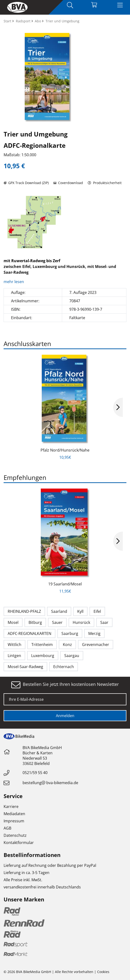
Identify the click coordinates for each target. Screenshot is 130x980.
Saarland (59, 611)
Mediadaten (14, 814)
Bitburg (35, 622)
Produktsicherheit (105, 183)
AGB (7, 828)
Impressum (14, 821)
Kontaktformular (19, 843)
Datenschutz (15, 835)
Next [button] (118, 407)
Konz (67, 645)
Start (8, 21)
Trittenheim (42, 645)
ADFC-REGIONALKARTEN (30, 633)
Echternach (64, 667)
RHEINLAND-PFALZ (24, 611)
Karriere (11, 806)
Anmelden (65, 716)
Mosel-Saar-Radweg (25, 667)
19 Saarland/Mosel (65, 584)
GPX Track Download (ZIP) (26, 183)
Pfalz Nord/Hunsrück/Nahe (65, 450)
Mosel (13, 622)
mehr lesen (14, 282)
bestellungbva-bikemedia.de (50, 783)
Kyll (80, 611)
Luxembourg (43, 656)
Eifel (97, 611)
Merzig (94, 633)
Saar (104, 622)
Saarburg (70, 633)
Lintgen (14, 656)
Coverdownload (68, 183)
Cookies (103, 972)
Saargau (72, 656)
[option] (34, 222)
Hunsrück (81, 622)
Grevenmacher (96, 645)
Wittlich (15, 645)
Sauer (57, 622)
